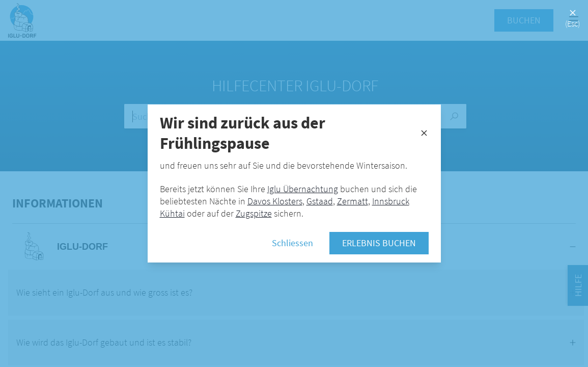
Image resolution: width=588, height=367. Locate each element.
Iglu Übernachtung (303, 189)
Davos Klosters (275, 201)
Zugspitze (254, 213)
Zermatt (353, 201)
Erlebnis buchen (379, 243)
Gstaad (320, 201)
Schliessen (292, 243)
